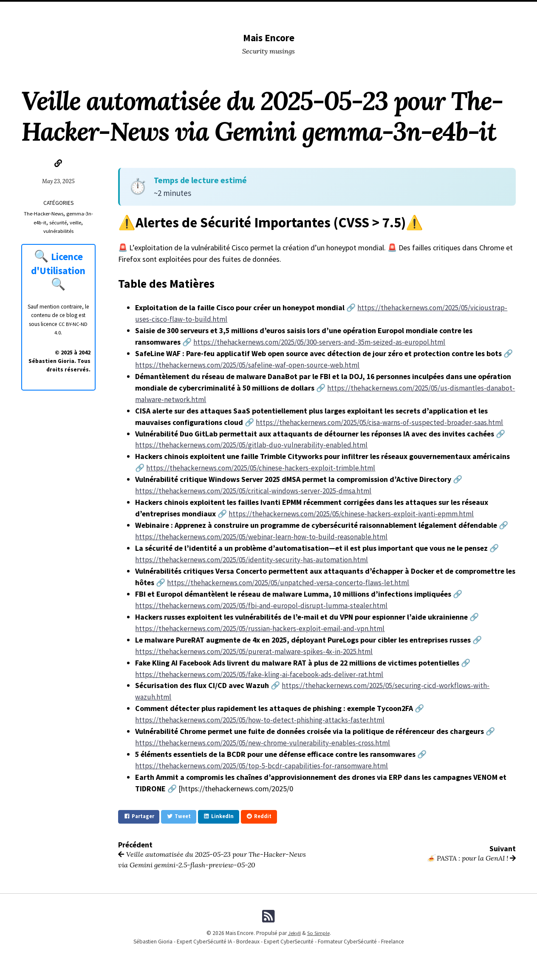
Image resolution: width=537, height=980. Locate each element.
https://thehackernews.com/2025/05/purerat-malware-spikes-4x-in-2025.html (259, 651)
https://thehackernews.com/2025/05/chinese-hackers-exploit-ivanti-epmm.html (355, 514)
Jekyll (293, 936)
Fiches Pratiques (456, 11)
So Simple (318, 936)
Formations (380, 11)
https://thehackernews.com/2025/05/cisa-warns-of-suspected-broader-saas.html (385, 422)
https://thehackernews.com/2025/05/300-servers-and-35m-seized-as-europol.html (325, 342)
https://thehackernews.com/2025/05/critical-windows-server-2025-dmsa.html (259, 491)
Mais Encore (269, 37)
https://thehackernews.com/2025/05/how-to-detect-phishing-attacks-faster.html (265, 720)
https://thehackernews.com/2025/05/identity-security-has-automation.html (256, 559)
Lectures (250, 11)
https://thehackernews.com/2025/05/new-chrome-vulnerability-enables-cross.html (266, 743)
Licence (415, 11)
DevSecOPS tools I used (153, 11)
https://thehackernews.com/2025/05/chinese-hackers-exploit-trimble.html (264, 468)
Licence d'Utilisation (59, 263)
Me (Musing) (309, 11)
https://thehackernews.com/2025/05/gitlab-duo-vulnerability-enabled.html (253, 445)
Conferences (211, 11)
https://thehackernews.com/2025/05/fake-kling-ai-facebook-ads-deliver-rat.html (264, 674)
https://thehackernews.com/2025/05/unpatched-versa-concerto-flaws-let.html (292, 582)
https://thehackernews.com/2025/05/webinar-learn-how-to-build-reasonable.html (265, 537)
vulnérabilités (58, 231)
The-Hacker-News (43, 214)
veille (77, 222)
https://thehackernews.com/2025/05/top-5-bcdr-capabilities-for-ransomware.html (266, 766)
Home (65, 11)
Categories (97, 11)
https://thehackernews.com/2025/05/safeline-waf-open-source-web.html (252, 365)
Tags (278, 11)
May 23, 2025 (58, 181)
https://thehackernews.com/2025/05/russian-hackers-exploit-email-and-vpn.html (264, 628)
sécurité (58, 222)
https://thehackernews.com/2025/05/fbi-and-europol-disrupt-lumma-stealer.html (264, 605)
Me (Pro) (345, 11)
